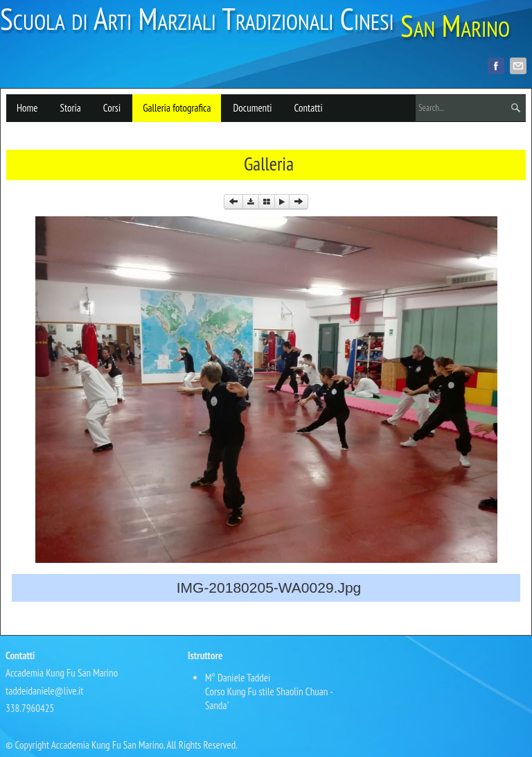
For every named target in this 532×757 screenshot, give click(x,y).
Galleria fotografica (177, 108)
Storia (70, 108)
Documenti (252, 108)
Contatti (309, 108)
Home (27, 108)
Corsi (112, 108)
